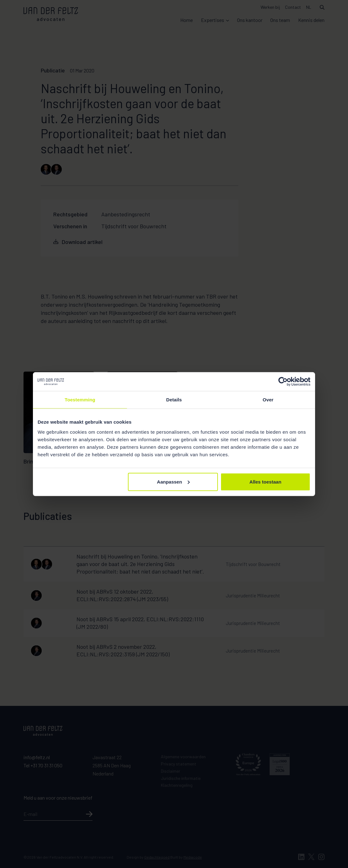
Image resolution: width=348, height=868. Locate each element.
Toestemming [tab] (80, 400)
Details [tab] (174, 400)
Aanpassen (173, 482)
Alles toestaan (266, 482)
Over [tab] (268, 400)
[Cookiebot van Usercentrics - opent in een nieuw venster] (283, 382)
